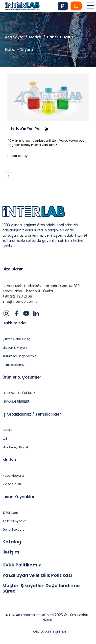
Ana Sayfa (14, 37)
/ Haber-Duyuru (57, 37)
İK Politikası (11, 513)
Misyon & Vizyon (15, 348)
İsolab (7, 430)
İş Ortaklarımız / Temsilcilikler (32, 414)
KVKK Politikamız (22, 565)
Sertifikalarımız (13, 365)
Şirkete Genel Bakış (16, 339)
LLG (5, 439)
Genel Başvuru (13, 530)
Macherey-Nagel (15, 447)
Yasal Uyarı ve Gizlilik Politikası (37, 575)
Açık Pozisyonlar (14, 521)
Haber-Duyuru (13, 476)
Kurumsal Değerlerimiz (19, 356)
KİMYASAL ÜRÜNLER (16, 402)
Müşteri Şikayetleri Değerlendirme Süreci (41, 588)
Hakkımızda (14, 323)
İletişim (11, 552)
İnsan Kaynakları (19, 497)
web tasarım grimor (49, 631)
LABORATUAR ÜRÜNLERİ (19, 393)
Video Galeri (12, 484)
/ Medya (32, 37)
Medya (9, 460)
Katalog (12, 542)
